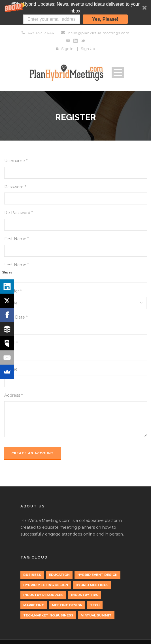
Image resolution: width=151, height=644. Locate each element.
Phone (11, 369)
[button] (75, 12)
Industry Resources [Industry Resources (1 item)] (43, 595)
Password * (15, 187)
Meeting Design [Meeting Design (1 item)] (67, 605)
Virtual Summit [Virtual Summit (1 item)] (96, 615)
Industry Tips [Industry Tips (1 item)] (85, 595)
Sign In (67, 49)
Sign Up (88, 49)
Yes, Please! (105, 19)
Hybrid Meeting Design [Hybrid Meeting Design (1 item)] (46, 585)
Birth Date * (16, 317)
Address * (13, 395)
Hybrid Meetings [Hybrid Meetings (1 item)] (92, 585)
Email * (11, 343)
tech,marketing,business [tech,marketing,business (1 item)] (48, 615)
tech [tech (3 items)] (95, 605)
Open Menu (118, 72)
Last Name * (17, 265)
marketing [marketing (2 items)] (34, 605)
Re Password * (19, 213)
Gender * (13, 291)
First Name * (17, 239)
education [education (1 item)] (59, 575)
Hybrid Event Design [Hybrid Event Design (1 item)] (97, 575)
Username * (16, 161)
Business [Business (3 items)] (32, 575)
